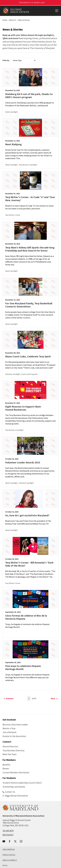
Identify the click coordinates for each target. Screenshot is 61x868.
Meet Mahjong (13, 144)
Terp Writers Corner (13, 215)
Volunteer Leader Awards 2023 (23, 462)
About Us (13, 20)
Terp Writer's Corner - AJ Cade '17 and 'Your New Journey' (30, 199)
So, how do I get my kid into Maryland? (27, 515)
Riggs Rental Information (15, 796)
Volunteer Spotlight (13, 374)
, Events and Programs (29, 374)
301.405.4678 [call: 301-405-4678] (8, 831)
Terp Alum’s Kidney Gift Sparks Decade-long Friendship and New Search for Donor (30, 249)
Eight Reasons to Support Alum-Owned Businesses (23, 408)
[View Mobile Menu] (57, 11)
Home (5, 20)
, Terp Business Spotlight (28, 165)
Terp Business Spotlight (14, 430)
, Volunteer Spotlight (26, 483)
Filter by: (6, 60)
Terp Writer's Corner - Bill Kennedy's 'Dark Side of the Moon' (29, 564)
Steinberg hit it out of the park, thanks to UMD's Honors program (29, 96)
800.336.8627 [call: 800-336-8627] (8, 835)
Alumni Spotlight (11, 112)
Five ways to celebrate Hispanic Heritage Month (23, 667)
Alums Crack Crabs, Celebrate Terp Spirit (28, 356)
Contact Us (9, 792)
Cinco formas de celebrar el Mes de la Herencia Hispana (26, 617)
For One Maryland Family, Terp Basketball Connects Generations (29, 305)
